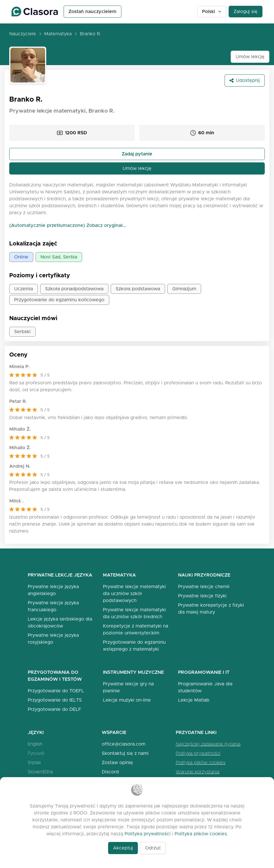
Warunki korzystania (198, 772)
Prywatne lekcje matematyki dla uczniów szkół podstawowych (134, 593)
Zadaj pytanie (137, 154)
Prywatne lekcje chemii (204, 587)
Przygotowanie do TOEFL (56, 691)
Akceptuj (123, 848)
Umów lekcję (250, 57)
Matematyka (58, 34)
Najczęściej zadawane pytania (208, 744)
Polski (212, 11)
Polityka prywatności (198, 753)
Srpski (34, 763)
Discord (110, 772)
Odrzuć (153, 848)
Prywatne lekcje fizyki (202, 596)
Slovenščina (40, 772)
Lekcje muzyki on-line (127, 700)
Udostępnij (245, 80)
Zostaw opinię (117, 763)
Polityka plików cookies (201, 763)
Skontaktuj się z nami (125, 753)
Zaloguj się (246, 11)
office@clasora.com (124, 744)
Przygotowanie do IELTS (55, 700)
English (35, 744)
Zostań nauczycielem (92, 11)
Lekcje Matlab (194, 700)
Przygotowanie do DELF (54, 709)
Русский (36, 753)
